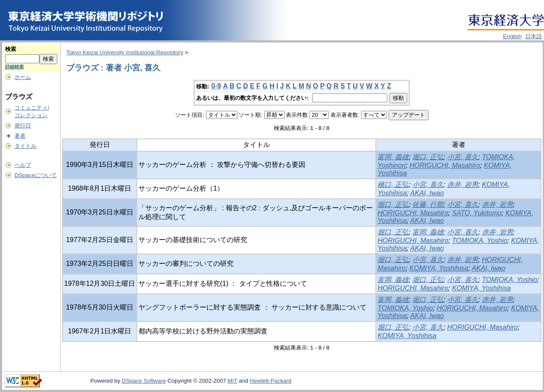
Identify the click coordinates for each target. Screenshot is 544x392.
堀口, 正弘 (428, 157)
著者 (20, 136)
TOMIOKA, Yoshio (479, 241)
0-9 (216, 86)
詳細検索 (14, 67)
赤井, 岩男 (463, 185)
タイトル (25, 146)
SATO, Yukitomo (477, 213)
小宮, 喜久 (463, 157)
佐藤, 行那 (428, 204)
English (513, 36)
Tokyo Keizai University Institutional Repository (125, 52)
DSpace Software (144, 381)
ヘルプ (23, 165)
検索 (11, 49)
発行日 (23, 125)
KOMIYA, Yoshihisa (439, 268)
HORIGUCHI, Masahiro (445, 165)
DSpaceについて (35, 175)
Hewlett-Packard (271, 381)
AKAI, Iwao (427, 193)
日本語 (534, 36)
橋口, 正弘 (393, 185)
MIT (233, 381)
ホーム (23, 77)
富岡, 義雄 (393, 157)
